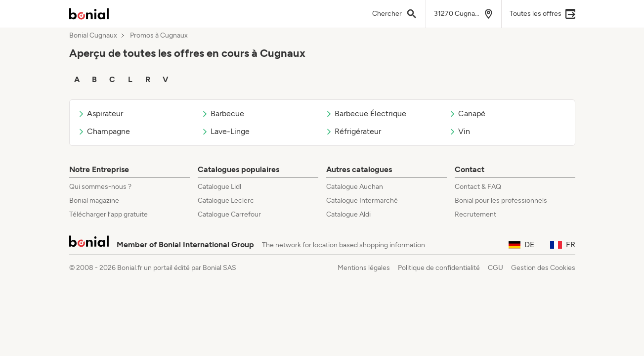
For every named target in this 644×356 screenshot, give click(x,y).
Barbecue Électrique (366, 113)
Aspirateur (100, 113)
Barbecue (223, 113)
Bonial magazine (94, 200)
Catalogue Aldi (348, 214)
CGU (495, 268)
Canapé (467, 113)
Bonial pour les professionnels (501, 200)
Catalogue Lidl (219, 187)
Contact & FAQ (478, 187)
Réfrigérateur (353, 131)
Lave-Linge (225, 131)
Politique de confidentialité (439, 268)
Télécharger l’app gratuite (108, 214)
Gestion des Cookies (543, 268)
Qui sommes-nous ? (100, 187)
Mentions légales (364, 268)
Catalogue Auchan (355, 187)
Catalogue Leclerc (226, 200)
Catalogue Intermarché (362, 200)
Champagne (104, 131)
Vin (459, 131)
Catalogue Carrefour (229, 214)
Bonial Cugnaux (93, 36)
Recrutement (475, 214)
